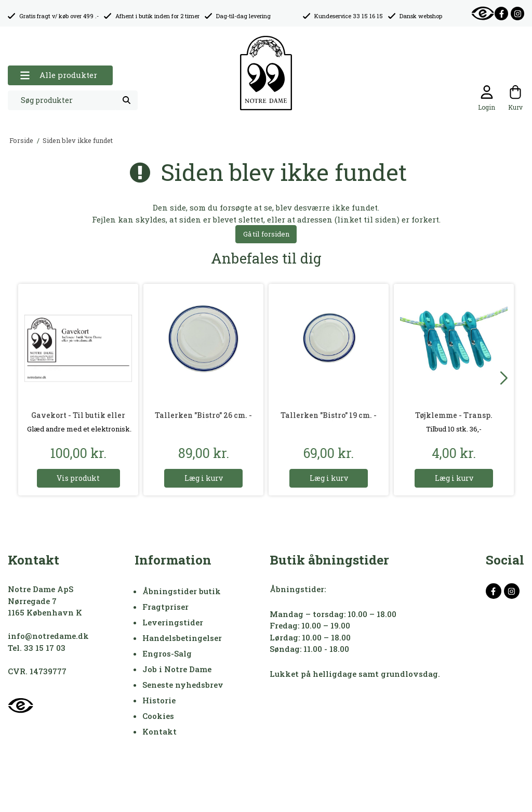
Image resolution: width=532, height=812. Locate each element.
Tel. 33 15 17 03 (37, 648)
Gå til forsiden (266, 234)
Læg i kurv (204, 478)
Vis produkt (78, 478)
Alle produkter (58, 75)
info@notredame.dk (48, 636)
